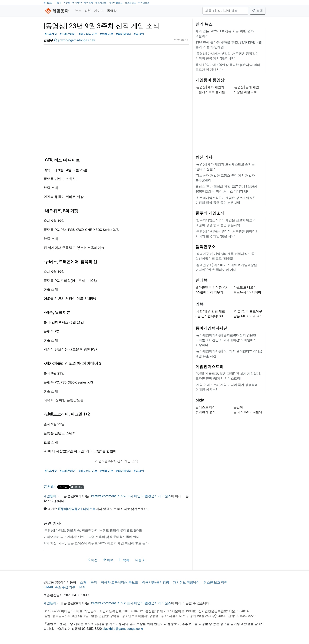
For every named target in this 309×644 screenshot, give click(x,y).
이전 (93, 560)
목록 (124, 560)
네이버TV (77, 3)
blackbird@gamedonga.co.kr (123, 629)
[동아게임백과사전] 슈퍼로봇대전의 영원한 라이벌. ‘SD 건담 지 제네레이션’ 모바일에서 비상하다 (226, 340)
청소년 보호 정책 (215, 582)
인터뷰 (201, 280)
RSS (82, 587)
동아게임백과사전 (211, 328)
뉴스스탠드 (130, 3)
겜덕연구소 (205, 247)
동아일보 (48, 3)
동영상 (112, 11)
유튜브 (67, 3)
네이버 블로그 (116, 3)
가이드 (99, 11)
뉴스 (78, 11)
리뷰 (88, 11)
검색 (258, 11)
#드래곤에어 (68, 34)
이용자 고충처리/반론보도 (120, 582)
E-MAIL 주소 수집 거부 (59, 587)
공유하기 (50, 487)
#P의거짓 (51, 34)
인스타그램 (101, 3)
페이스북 (89, 3)
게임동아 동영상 (210, 80)
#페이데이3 (123, 34)
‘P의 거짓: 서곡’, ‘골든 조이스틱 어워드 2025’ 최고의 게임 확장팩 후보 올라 (96, 543)
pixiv (200, 400)
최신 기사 (204, 157)
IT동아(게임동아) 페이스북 (77, 509)
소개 (83, 582)
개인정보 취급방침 (186, 582)
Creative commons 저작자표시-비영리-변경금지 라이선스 (130, 496)
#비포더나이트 (88, 34)
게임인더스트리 (209, 367)
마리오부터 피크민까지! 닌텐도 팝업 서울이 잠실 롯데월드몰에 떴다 (92, 537)
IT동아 (58, 3)
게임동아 (50, 496)
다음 (140, 560)
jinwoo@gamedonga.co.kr (77, 40)
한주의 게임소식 (210, 213)
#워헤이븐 (107, 34)
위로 (108, 560)
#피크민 (139, 34)
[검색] (225, 11)
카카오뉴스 (144, 3)
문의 (94, 582)
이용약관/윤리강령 (156, 582)
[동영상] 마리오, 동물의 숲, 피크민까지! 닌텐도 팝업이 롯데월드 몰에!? (93, 530)
